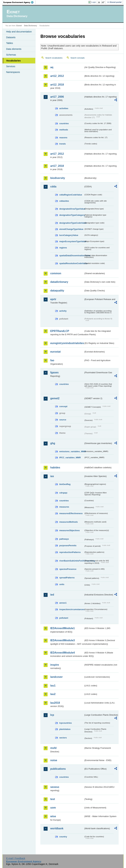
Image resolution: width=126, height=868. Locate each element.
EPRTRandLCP (60, 331)
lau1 (53, 686)
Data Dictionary (31, 26)
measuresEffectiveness (71, 513)
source (63, 420)
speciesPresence (68, 569)
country (63, 837)
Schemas (11, 55)
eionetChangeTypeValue (71, 229)
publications (58, 769)
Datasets (11, 37)
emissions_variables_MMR (72, 451)
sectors (63, 738)
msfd (53, 748)
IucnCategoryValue (69, 235)
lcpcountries (65, 723)
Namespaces (13, 72)
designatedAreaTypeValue (72, 209)
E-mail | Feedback (16, 858)
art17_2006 (57, 97)
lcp (52, 715)
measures (64, 507)
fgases (54, 372)
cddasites (64, 201)
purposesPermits (68, 545)
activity (63, 311)
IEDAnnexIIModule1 (62, 628)
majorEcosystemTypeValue (72, 241)
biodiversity (58, 178)
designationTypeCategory (72, 215)
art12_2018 (57, 85)
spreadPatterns (67, 578)
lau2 (53, 694)
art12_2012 (57, 76)
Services (11, 66)
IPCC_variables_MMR (70, 458)
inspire (54, 665)
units (62, 584)
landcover (56, 677)
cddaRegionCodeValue (71, 195)
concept (63, 406)
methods (64, 130)
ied (52, 595)
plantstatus (65, 729)
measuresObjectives (69, 530)
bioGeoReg (65, 484)
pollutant (64, 618)
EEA (20, 2)
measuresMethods (68, 522)
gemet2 (55, 398)
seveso (55, 787)
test (52, 799)
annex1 (63, 603)
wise (53, 816)
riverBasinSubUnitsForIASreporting (72, 561)
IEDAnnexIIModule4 (62, 653)
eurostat (55, 352)
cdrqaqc (63, 493)
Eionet (19, 26)
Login (94, 2)
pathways (64, 539)
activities (64, 108)
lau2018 (55, 703)
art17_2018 (57, 166)
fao (52, 360)
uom (53, 808)
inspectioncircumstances (72, 609)
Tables (10, 43)
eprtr (53, 299)
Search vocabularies (54, 58)
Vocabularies (13, 61)
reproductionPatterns (70, 552)
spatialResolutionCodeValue (72, 263)
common (56, 273)
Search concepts (78, 58)
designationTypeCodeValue (72, 223)
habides (55, 468)
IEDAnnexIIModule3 (62, 640)
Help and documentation (19, 32)
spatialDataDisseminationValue (72, 256)
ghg (53, 443)
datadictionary (59, 282)
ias (52, 476)
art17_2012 (57, 154)
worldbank (57, 828)
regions (63, 248)
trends (62, 144)
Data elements (14, 49)
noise (54, 760)
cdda (53, 187)
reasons (63, 138)
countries (64, 123)
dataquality (57, 291)
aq (52, 67)
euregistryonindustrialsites (67, 343)
